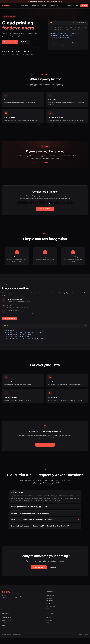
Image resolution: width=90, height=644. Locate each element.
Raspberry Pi (50, 604)
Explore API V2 (9, 321)
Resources (54, 6)
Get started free (11, 42)
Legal (80, 640)
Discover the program (45, 450)
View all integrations (45, 212)
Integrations (35, 6)
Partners (5, 629)
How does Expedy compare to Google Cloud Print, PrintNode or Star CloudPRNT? (40, 532)
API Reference (6, 624)
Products (25, 6)
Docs (48, 615)
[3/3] (46, 166)
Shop (4, 632)
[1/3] (43, 166)
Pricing (44, 6)
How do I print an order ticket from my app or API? (29, 512)
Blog (3, 626)
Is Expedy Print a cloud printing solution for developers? (31, 519)
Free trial (84, 6)
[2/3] (44, 166)
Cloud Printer (50, 601)
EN (70, 6)
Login (76, 6)
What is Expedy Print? (19, 498)
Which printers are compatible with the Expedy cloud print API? (33, 525)
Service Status (51, 612)
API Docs (28, 42)
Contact (49, 624)
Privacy (86, 640)
